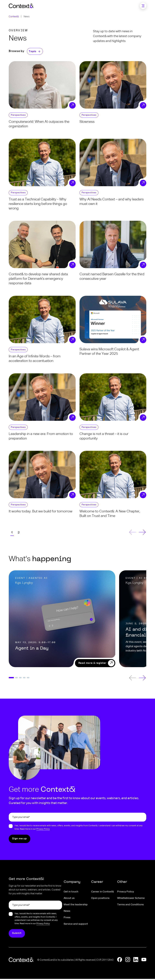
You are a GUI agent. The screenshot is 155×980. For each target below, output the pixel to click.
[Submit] (19, 840)
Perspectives (18, 115)
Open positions (100, 899)
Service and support (76, 925)
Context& (14, 17)
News (67, 912)
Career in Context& (102, 893)
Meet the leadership (76, 906)
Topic (33, 51)
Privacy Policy (43, 830)
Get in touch (71, 893)
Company (72, 883)
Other (122, 883)
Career (97, 883)
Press (67, 919)
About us (69, 899)
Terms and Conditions (130, 906)
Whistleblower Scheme (131, 899)
